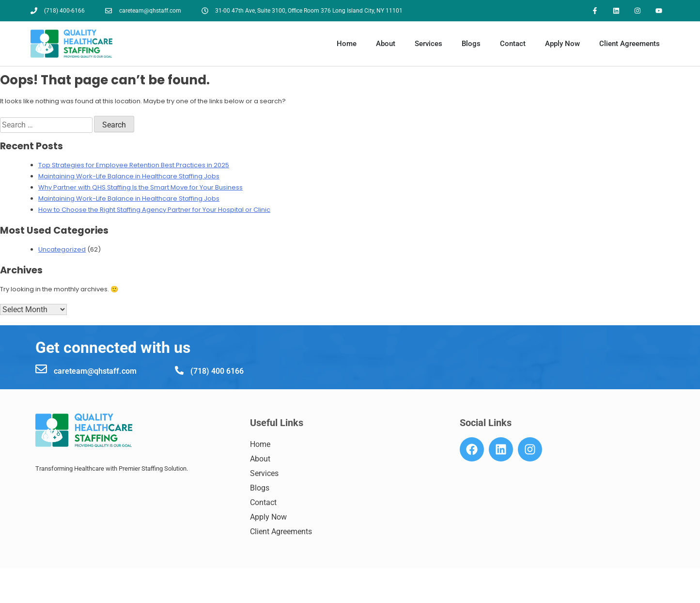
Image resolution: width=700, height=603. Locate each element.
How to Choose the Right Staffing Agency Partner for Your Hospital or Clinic (154, 210)
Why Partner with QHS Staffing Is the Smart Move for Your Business (140, 188)
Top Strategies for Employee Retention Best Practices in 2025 (134, 166)
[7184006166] (40, 594)
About (386, 44)
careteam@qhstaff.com (95, 371)
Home (347, 44)
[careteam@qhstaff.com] (41, 369)
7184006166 (73, 595)
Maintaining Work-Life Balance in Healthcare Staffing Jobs (129, 177)
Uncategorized (62, 250)
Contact (513, 44)
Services (428, 44)
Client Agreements (630, 44)
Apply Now (562, 44)
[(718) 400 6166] (179, 370)
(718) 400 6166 (217, 371)
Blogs (471, 44)
